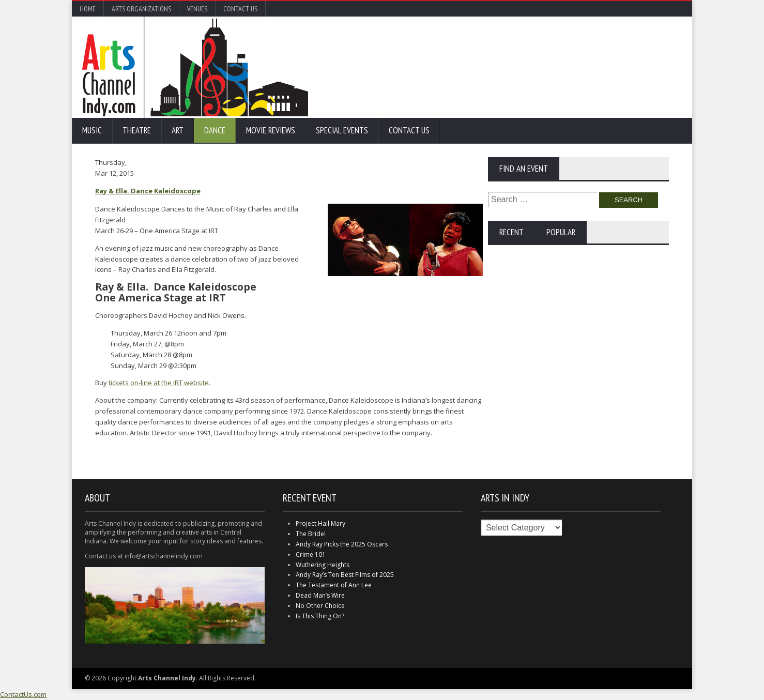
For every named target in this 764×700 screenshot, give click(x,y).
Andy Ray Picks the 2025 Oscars (342, 544)
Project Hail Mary (320, 523)
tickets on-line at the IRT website (159, 383)
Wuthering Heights (323, 565)
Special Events (342, 130)
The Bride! (311, 534)
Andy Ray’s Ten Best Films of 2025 (345, 575)
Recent (511, 232)
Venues (197, 9)
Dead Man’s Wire (320, 595)
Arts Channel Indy (195, 67)
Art (178, 130)
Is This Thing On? (320, 616)
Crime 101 (311, 554)
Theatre (137, 130)
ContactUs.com (23, 694)
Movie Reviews (271, 130)
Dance (215, 130)
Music (92, 130)
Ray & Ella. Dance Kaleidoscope (148, 191)
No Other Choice (320, 606)
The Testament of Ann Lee (334, 585)
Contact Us (240, 9)
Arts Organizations (141, 9)
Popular (561, 232)
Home (88, 9)
